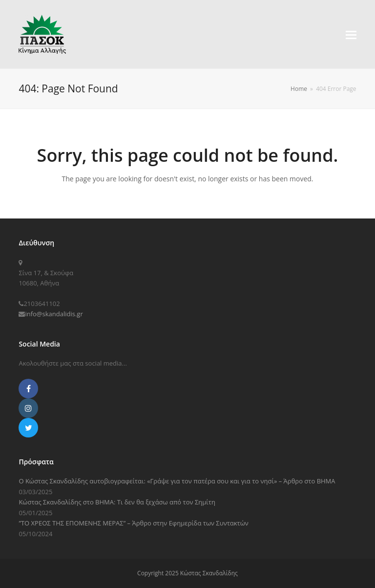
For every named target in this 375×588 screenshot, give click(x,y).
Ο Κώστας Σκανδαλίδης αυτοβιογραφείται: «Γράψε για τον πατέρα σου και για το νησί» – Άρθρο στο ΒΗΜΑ (177, 481)
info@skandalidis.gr (54, 314)
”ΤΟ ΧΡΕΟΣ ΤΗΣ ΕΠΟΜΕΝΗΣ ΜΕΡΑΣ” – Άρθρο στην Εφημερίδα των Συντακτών (133, 523)
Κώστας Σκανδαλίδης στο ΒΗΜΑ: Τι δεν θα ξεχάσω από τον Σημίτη (117, 502)
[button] (351, 34)
